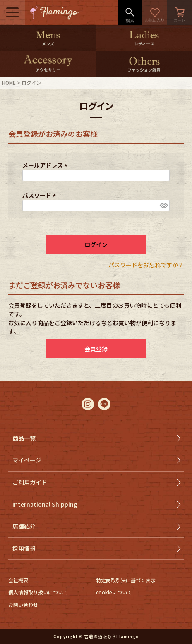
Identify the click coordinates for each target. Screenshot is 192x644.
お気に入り (155, 12)
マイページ (27, 460)
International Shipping (45, 504)
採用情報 (24, 548)
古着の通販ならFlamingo (112, 636)
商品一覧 (24, 438)
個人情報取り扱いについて (38, 592)
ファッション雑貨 (144, 70)
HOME (9, 83)
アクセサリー (48, 70)
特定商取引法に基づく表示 (126, 580)
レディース (144, 44)
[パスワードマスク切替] (163, 206)
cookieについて (114, 592)
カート (180, 12)
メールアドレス (46, 165)
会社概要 (18, 580)
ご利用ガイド (30, 482)
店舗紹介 (24, 526)
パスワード (40, 195)
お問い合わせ (23, 604)
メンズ (48, 44)
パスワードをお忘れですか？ (146, 265)
